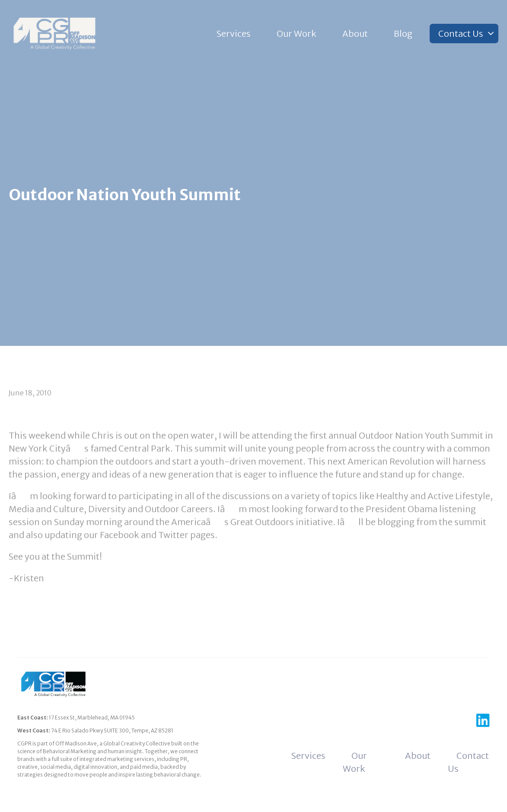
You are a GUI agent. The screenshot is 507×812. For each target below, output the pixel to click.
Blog (403, 34)
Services (234, 34)
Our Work (297, 34)
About (355, 34)
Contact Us (461, 34)
